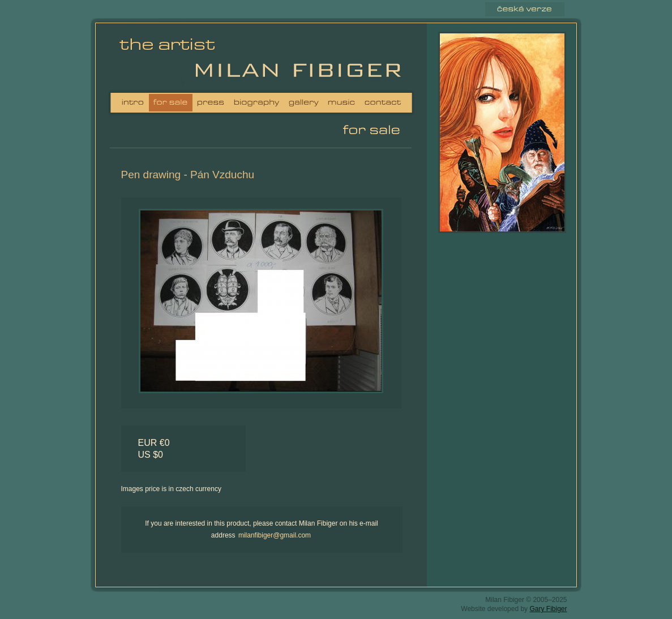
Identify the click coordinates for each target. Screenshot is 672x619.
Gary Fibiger (548, 609)
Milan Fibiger (171, 59)
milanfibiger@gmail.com (275, 535)
